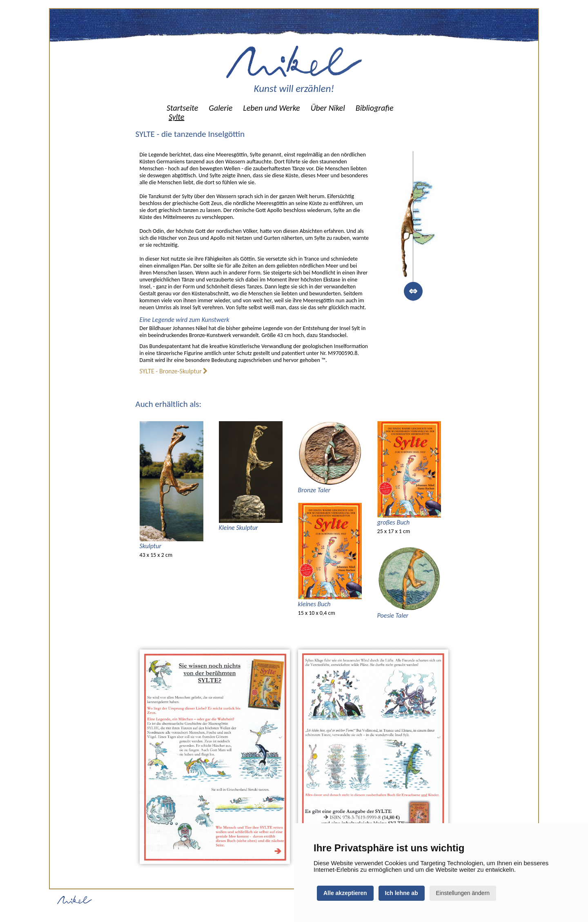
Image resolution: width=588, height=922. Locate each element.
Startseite (182, 108)
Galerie (220, 108)
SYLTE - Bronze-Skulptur (174, 371)
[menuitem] (182, 108)
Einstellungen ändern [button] (463, 893)
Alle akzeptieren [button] (345, 893)
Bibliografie (375, 108)
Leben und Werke (271, 108)
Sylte (176, 117)
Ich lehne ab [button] (402, 893)
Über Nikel (328, 108)
